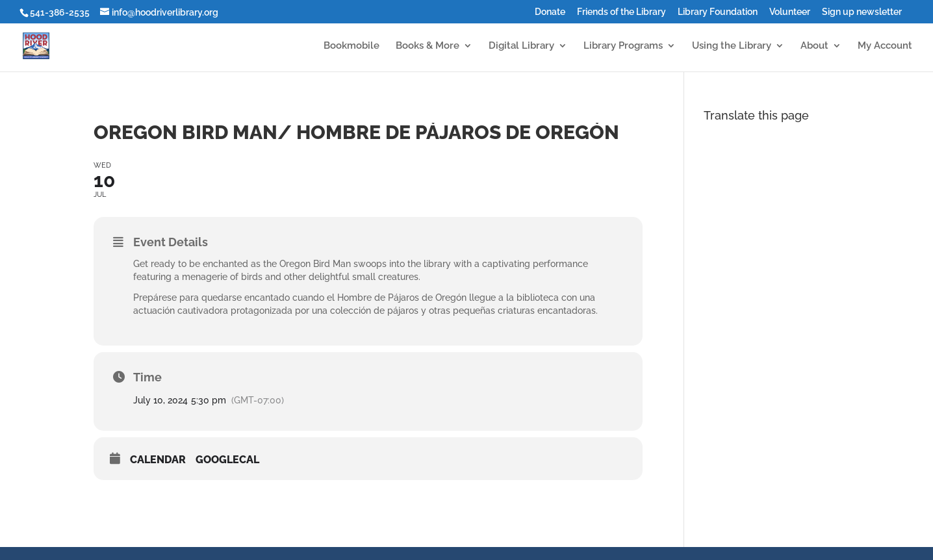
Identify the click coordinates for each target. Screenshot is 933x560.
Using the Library (732, 46)
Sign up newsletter (862, 12)
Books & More (428, 46)
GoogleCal (227, 460)
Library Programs (623, 46)
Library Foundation (718, 12)
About (814, 46)
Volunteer (790, 12)
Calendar (158, 460)
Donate (550, 12)
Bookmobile (351, 46)
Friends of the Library (621, 12)
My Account (885, 46)
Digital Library (521, 46)
